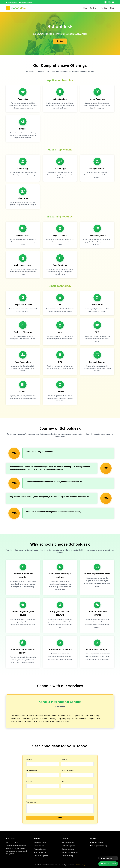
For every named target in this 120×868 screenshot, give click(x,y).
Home (85, 8)
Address (29, 793)
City (62, 782)
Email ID (64, 760)
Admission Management (70, 852)
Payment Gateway (40, 849)
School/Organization (68, 771)
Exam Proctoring (67, 856)
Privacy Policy (80, 865)
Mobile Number (31, 771)
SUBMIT (60, 818)
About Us (104, 8)
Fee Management (68, 842)
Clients (112, 8)
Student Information (68, 849)
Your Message (31, 802)
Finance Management (41, 856)
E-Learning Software (41, 842)
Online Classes (39, 846)
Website (29, 782)
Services (94, 8)
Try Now (60, 41)
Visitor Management (69, 846)
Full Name (30, 760)
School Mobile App (40, 852)
